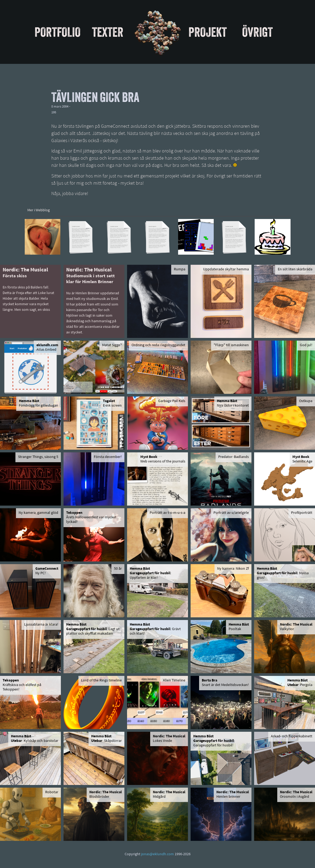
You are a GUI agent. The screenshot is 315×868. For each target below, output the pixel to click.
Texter (108, 32)
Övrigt (257, 32)
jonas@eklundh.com (157, 854)
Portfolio (58, 32)
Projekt (208, 32)
